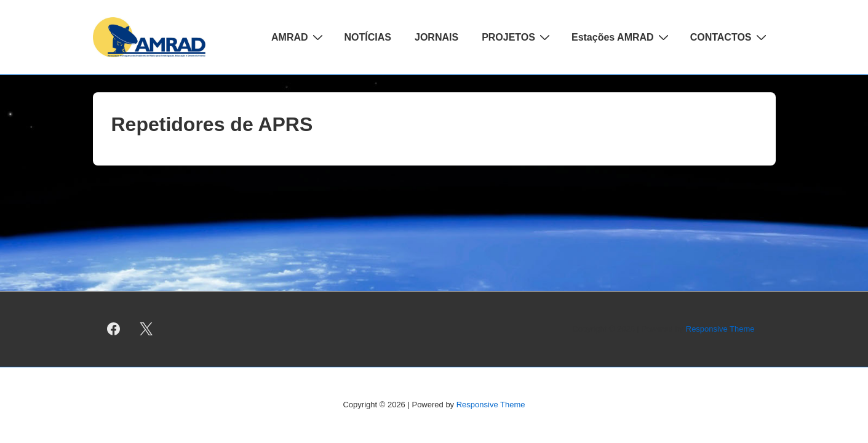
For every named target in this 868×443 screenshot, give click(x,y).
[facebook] (114, 329)
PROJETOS (517, 37)
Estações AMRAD (622, 37)
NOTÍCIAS (368, 37)
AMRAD (299, 37)
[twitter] (146, 329)
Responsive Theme (720, 329)
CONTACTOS (730, 37)
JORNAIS (436, 37)
